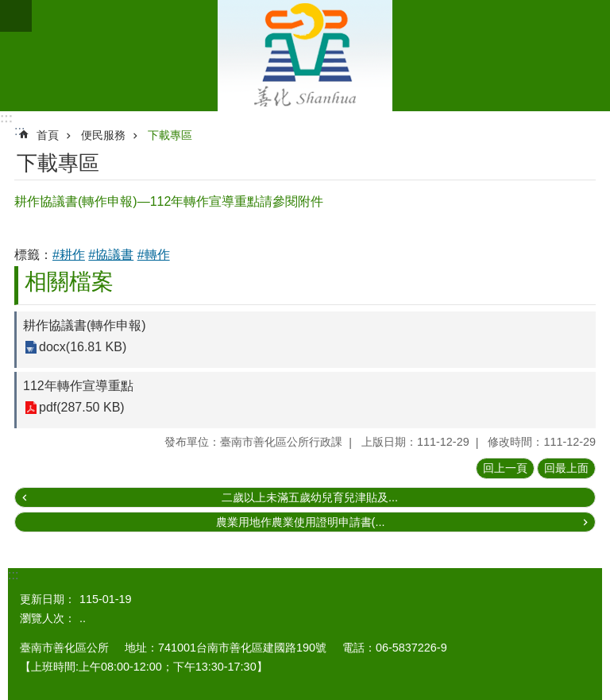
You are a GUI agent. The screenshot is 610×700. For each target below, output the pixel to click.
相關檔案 (69, 282)
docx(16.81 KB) (83, 348)
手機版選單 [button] (16, 16)
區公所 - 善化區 (305, 56)
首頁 (48, 135)
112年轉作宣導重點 (78, 386)
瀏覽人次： (48, 618)
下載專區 (170, 135)
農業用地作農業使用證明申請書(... (301, 522)
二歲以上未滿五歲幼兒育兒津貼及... (310, 497)
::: (6, 118)
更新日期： (48, 599)
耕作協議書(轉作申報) (85, 325)
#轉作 (154, 255)
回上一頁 (505, 468)
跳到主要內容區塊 (8, 8)
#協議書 (111, 255)
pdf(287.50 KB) (82, 408)
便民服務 (103, 135)
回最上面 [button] (566, 468)
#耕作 (69, 255)
